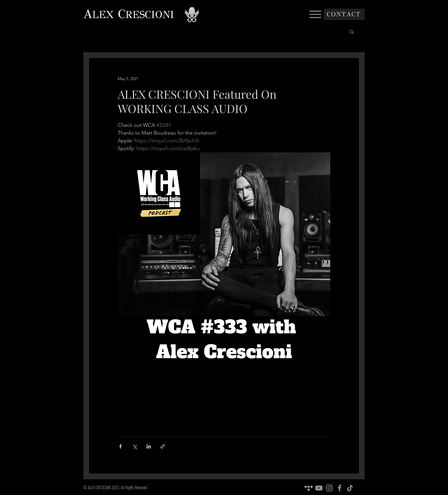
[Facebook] (340, 488)
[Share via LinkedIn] (149, 446)
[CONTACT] (344, 14)
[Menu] (315, 14)
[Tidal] (309, 488)
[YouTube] (319, 488)
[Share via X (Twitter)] (135, 446)
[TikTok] (350, 488)
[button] (352, 32)
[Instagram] (329, 488)
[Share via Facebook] (120, 446)
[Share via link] (163, 446)
